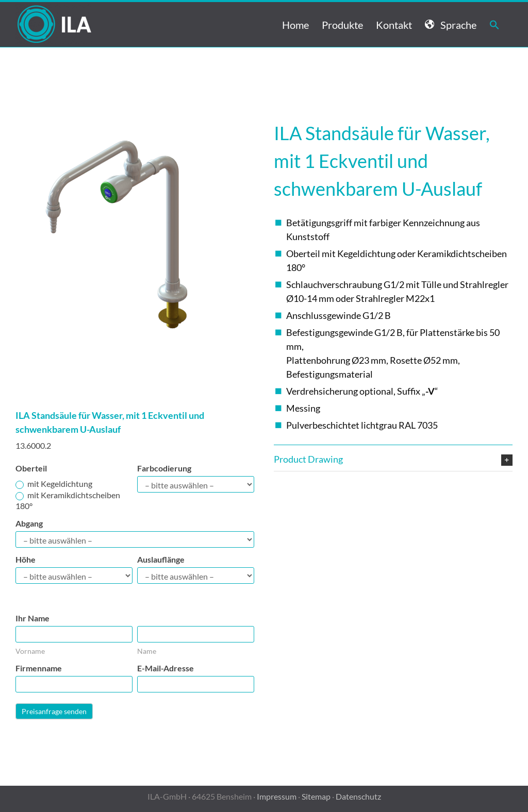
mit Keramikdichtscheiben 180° (68, 500)
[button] (494, 24)
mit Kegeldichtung (54, 484)
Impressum (277, 796)
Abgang (29, 523)
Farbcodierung (164, 468)
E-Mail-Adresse (166, 668)
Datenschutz (358, 796)
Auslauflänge (161, 559)
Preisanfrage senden (54, 711)
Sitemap (316, 796)
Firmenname (39, 668)
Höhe (26, 559)
